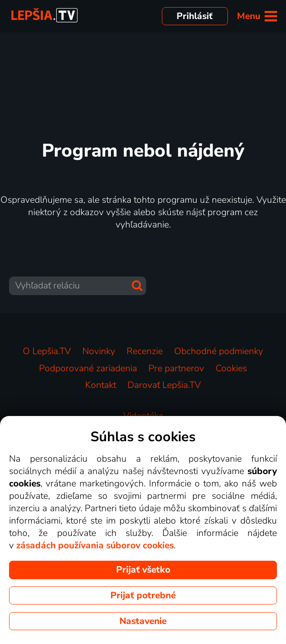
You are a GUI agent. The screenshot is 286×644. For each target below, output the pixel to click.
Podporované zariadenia (88, 368)
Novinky (99, 351)
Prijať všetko (143, 570)
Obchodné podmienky (219, 351)
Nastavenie (143, 621)
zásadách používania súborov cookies (95, 545)
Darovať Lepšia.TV (164, 385)
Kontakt (101, 385)
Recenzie (145, 351)
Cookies (231, 368)
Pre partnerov (176, 368)
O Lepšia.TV (47, 351)
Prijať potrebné (143, 595)
